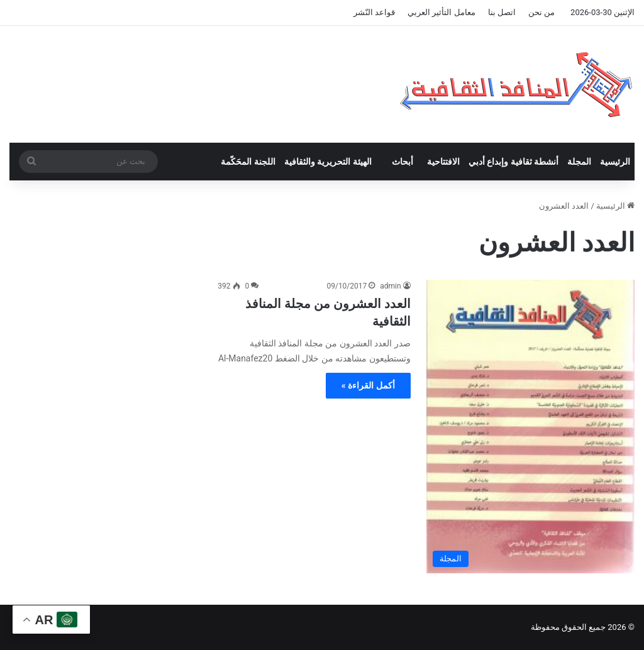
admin (390, 286)
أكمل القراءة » (368, 385)
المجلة (579, 162)
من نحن (541, 12)
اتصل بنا (502, 12)
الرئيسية (615, 162)
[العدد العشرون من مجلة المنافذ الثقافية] (530, 427)
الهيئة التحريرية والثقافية (328, 162)
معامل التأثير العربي (441, 12)
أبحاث (402, 162)
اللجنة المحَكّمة (248, 162)
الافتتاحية (443, 162)
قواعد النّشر (374, 12)
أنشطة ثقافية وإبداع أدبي (514, 162)
